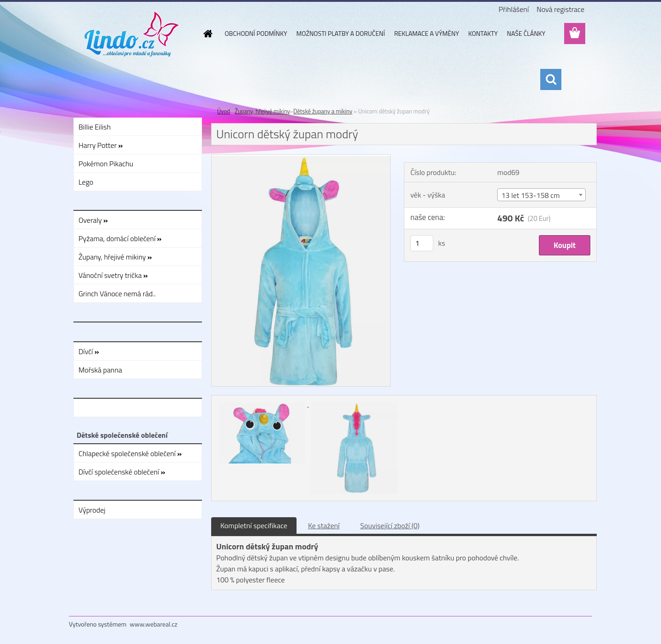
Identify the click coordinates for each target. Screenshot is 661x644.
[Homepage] (207, 34)
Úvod (224, 111)
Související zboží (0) (390, 525)
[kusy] (422, 243)
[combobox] (541, 195)
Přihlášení (514, 9)
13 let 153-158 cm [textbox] (530, 195)
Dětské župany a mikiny (323, 111)
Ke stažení (324, 525)
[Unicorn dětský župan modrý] (301, 158)
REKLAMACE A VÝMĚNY (427, 33)
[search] (551, 79)
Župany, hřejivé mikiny (262, 111)
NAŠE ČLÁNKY (526, 33)
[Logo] (132, 34)
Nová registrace (560, 9)
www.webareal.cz (154, 624)
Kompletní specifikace (254, 525)
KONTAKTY (483, 33)
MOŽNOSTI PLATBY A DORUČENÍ (340, 33)
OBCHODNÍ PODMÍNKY (256, 33)
